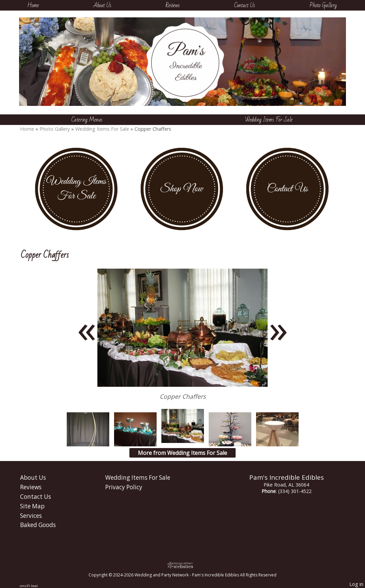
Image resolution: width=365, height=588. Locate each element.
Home (33, 5)
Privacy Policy (124, 487)
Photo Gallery (323, 5)
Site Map (32, 506)
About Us (102, 5)
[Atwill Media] (182, 565)
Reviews (173, 5)
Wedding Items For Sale (269, 120)
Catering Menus (87, 120)
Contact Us (245, 5)
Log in (356, 584)
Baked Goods (38, 525)
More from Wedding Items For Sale (182, 453)
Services (31, 516)
